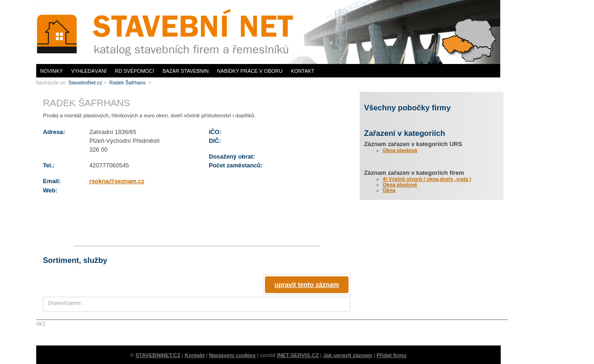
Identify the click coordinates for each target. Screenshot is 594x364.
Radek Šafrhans (128, 83)
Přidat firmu (391, 355)
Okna (389, 190)
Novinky (52, 71)
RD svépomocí (135, 71)
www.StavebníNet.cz (168, 32)
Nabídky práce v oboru (250, 71)
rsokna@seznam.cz (117, 181)
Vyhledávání (89, 71)
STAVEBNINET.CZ (158, 355)
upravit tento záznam (307, 285)
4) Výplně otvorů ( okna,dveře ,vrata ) (427, 179)
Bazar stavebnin (185, 71)
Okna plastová (400, 150)
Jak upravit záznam (348, 355)
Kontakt (303, 71)
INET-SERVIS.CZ (298, 355)
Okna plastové (400, 185)
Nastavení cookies (232, 355)
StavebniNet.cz (85, 83)
